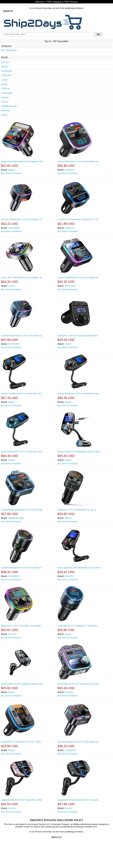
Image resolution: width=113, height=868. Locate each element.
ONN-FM (5, 89)
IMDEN (5, 67)
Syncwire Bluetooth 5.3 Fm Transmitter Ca (21, 336)
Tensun (5, 102)
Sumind (5, 97)
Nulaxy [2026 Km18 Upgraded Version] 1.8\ (22, 684)
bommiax (6, 110)
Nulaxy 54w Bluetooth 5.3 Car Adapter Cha (22, 161)
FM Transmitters (9, 50)
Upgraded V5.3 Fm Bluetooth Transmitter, (78, 626)
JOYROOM (7, 71)
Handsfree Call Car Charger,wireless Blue (78, 336)
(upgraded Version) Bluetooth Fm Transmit (78, 800)
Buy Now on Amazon (11, 173)
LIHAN (4, 80)
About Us (8, 11)
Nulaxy (4, 84)
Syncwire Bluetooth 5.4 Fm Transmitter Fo (21, 568)
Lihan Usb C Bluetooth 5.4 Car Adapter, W (21, 277)
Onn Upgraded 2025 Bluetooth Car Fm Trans (79, 568)
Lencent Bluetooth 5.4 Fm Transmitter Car (78, 161)
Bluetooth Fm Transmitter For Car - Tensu (21, 742)
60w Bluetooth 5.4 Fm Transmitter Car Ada (78, 684)
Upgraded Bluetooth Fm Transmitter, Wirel (21, 800)
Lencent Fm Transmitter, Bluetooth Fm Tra (78, 219)
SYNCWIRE (7, 93)
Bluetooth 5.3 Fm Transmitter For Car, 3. (77, 510)
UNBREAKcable (9, 106)
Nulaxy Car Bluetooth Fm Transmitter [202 (21, 394)
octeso (4, 115)
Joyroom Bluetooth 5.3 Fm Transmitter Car (78, 277)
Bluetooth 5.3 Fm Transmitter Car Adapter (21, 626)
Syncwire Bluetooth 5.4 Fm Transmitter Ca (21, 219)
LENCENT (6, 75)
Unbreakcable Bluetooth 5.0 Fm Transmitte (22, 510)
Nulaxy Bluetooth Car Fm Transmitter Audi (78, 394)
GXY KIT (5, 62)
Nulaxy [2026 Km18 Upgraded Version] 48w (79, 452)
